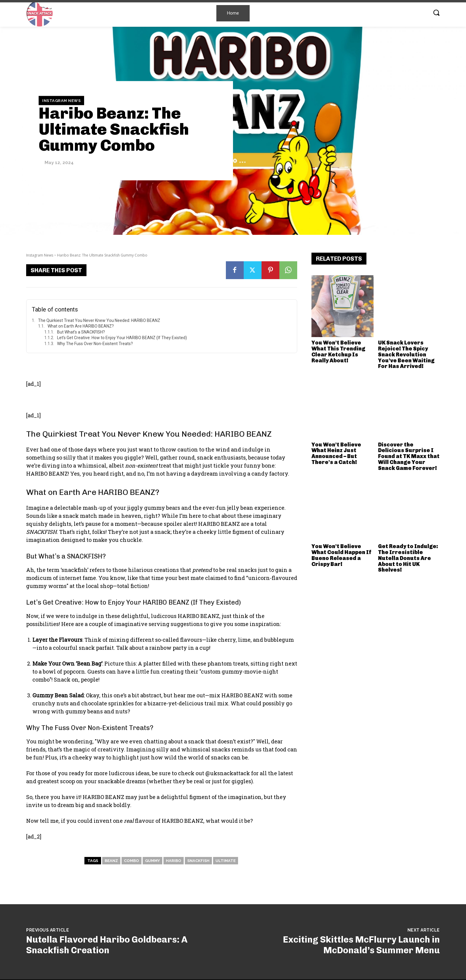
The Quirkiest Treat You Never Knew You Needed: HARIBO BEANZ (99, 320)
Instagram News (61, 100)
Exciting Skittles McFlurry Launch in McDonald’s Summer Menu (361, 945)
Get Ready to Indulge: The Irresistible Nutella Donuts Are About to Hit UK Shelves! (408, 558)
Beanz (111, 861)
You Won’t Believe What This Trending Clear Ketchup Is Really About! (338, 351)
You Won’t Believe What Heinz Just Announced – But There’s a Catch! (336, 453)
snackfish (198, 861)
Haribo (174, 861)
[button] (436, 12)
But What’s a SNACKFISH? (81, 332)
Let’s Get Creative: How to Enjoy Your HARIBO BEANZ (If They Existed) (122, 338)
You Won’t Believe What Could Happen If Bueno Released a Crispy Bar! (341, 555)
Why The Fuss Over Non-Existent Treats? (95, 344)
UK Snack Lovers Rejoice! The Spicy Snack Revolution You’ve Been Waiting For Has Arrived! (406, 354)
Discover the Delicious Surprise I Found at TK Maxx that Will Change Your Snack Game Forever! (409, 456)
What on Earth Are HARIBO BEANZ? (81, 326)
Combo (132, 861)
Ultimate (226, 861)
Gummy (152, 861)
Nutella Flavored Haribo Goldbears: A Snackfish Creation (107, 945)
